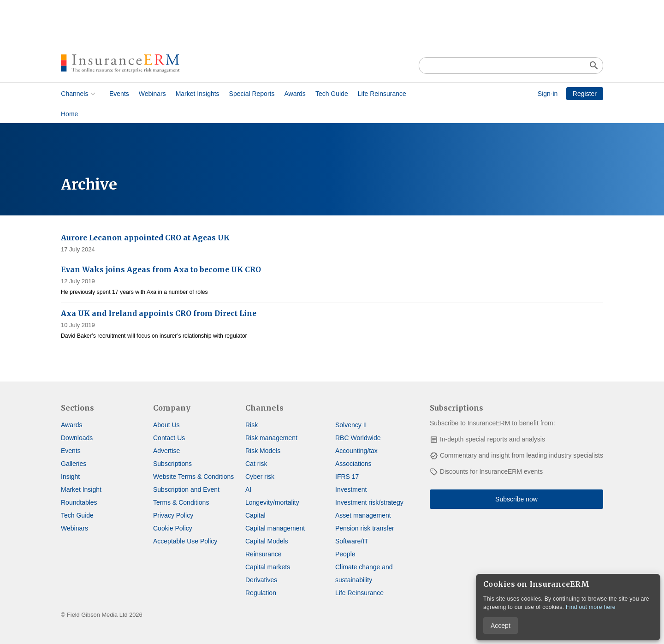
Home (69, 114)
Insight (70, 477)
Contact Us (169, 438)
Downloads (77, 438)
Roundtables (79, 502)
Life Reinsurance (382, 94)
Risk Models (263, 451)
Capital (255, 515)
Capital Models (267, 541)
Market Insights (197, 94)
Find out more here (591, 607)
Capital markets (268, 567)
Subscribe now (516, 499)
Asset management (363, 515)
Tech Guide (332, 94)
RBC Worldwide (358, 438)
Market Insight (81, 489)
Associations (353, 464)
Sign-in (548, 94)
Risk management (271, 438)
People (345, 554)
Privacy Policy (173, 515)
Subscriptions (172, 464)
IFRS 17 (347, 477)
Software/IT (352, 541)
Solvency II (351, 425)
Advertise (166, 451)
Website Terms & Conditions (193, 477)
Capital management (275, 528)
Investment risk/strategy (369, 502)
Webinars (152, 94)
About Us (166, 425)
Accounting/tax (356, 451)
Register (585, 94)
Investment (351, 489)
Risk (252, 425)
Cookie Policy (173, 528)
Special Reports (252, 94)
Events (119, 94)
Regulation (261, 593)
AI (248, 489)
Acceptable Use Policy (185, 541)
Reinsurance (264, 554)
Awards (295, 94)
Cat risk (256, 464)
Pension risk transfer (365, 528)
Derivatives (261, 580)
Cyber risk (260, 477)
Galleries (74, 464)
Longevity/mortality (272, 502)
